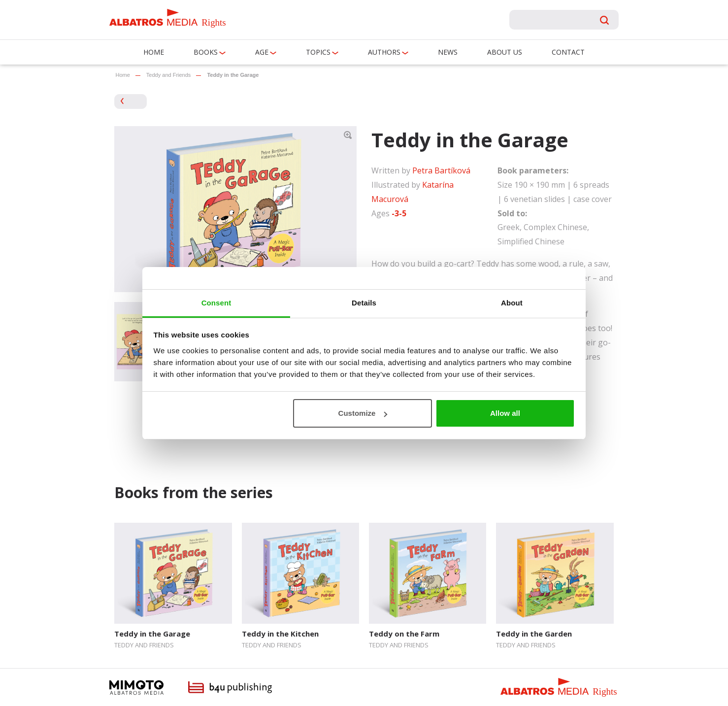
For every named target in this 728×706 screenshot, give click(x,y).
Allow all (505, 413)
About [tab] (512, 303)
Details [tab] (364, 303)
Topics (318, 52)
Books (206, 52)
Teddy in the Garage (152, 634)
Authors (384, 52)
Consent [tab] (216, 303)
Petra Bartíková (441, 170)
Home (154, 52)
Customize (363, 413)
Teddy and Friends (169, 75)
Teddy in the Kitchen (280, 634)
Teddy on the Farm (404, 634)
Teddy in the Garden (534, 634)
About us (505, 52)
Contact (568, 52)
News (448, 52)
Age (262, 52)
